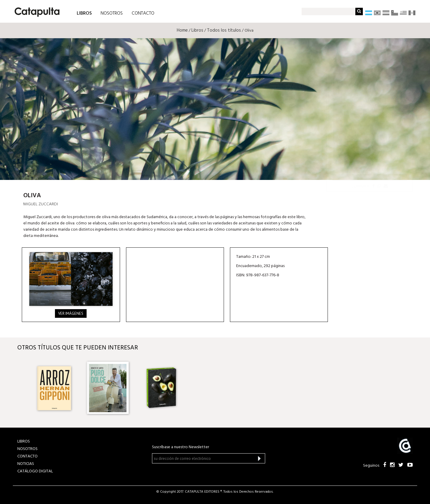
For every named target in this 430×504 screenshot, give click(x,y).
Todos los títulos (224, 30)
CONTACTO (143, 13)
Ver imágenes (71, 313)
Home (182, 30)
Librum (370, 177)
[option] (54, 388)
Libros (197, 30)
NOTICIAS (26, 464)
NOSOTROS (112, 13)
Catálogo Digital (35, 471)
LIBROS (84, 13)
